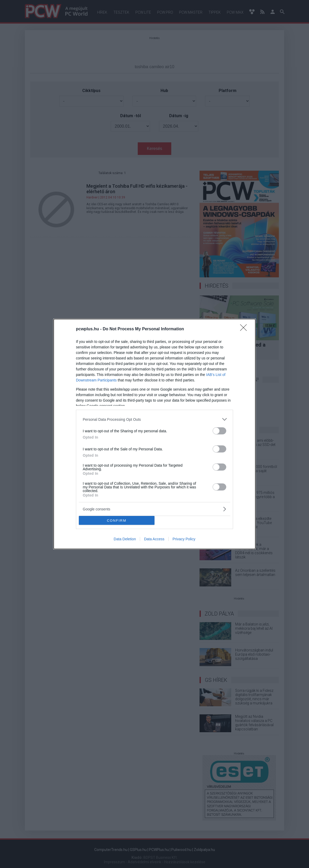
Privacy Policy (184, 539)
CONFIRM (117, 520)
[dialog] (154, 434)
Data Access (154, 539)
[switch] (219, 431)
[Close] (245, 329)
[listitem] (154, 419)
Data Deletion (125, 539)
